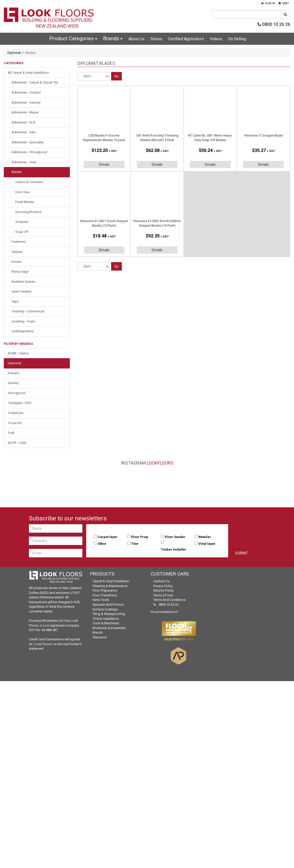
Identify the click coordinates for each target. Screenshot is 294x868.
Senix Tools (101, 600)
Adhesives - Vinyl (24, 162)
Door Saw (22, 192)
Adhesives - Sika (24, 132)
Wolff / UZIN (17, 443)
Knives (16, 262)
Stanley (13, 383)
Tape (15, 301)
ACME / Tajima (18, 353)
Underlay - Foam (23, 321)
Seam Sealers (21, 291)
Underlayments (22, 331)
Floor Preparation (105, 590)
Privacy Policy (163, 586)
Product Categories (73, 38)
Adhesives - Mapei (25, 112)
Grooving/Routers (28, 212)
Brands (113, 38)
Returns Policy (163, 590)
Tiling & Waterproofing (109, 614)
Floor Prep (140, 537)
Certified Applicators (186, 39)
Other (102, 544)
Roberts (14, 373)
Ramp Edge (20, 272)
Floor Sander (175, 537)
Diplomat (14, 53)
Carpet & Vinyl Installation (111, 581)
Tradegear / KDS (20, 403)
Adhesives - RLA (23, 122)
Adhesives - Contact (26, 92)
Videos (216, 39)
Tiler (135, 544)
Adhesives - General (26, 102)
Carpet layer (108, 537)
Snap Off (22, 232)
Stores (156, 39)
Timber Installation (106, 619)
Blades (17, 172)
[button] (268, 4)
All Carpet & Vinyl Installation (28, 73)
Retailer (205, 537)
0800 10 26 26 (274, 24)
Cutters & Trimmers (29, 182)
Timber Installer (174, 549)
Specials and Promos (108, 605)
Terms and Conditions (169, 600)
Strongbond (17, 393)
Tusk (11, 433)
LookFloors (160, 463)
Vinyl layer (207, 544)
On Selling (237, 39)
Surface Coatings (105, 609)
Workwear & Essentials (109, 628)
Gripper (17, 252)
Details (104, 164)
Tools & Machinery (106, 623)
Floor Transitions (105, 595)
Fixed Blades (25, 202)
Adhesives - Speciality (28, 142)
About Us (136, 39)
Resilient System (23, 282)
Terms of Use (163, 595)
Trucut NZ (15, 423)
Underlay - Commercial (28, 311)
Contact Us (161, 581)
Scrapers (22, 222)
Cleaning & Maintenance (110, 586)
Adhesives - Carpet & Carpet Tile (35, 82)
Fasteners (19, 242)
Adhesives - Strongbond (29, 152)
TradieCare (16, 413)
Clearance (100, 637)
